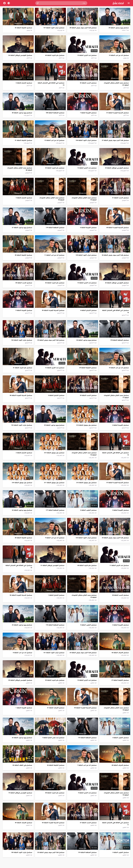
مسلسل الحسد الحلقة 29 (88, 395)
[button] (38, 3)
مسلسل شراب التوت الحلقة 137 (54, 28)
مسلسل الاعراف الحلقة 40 (120, 765)
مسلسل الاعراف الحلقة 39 (24, 823)
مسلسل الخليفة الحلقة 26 (56, 765)
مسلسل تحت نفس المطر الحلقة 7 (53, 738)
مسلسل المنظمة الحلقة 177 (55, 510)
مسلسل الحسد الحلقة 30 (24, 283)
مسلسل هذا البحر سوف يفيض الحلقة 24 (115, 538)
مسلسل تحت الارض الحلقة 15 (87, 55)
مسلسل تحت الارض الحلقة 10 (87, 680)
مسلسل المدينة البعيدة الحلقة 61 (118, 113)
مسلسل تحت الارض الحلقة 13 (87, 283)
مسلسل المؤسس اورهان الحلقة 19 (20, 793)
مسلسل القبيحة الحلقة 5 (24, 310)
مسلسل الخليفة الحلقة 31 (23, 140)
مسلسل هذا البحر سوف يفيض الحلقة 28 (83, 28)
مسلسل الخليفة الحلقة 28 (23, 538)
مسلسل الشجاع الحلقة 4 (88, 310)
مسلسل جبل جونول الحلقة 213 (54, 453)
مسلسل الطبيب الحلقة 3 (121, 852)
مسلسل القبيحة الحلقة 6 (88, 228)
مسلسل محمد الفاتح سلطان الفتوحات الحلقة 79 (84, 199)
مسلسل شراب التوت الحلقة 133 (22, 425)
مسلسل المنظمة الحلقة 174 (87, 852)
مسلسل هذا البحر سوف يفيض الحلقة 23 (83, 653)
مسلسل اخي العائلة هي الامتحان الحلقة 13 (115, 454)
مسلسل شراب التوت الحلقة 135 (86, 255)
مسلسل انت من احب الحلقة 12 (54, 140)
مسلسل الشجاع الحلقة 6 (24, 83)
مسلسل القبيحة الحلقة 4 (121, 425)
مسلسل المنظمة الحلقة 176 (55, 625)
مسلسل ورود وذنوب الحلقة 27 (22, 228)
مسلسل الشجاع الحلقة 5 (24, 198)
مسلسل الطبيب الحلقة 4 (121, 738)
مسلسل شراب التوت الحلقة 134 (22, 340)
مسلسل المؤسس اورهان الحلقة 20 (20, 680)
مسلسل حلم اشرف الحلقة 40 (87, 565)
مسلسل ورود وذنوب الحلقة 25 (54, 425)
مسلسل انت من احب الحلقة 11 (54, 255)
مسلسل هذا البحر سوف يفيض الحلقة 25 (51, 340)
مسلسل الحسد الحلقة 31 (120, 198)
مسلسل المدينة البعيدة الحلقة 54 (53, 823)
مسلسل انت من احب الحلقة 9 (55, 538)
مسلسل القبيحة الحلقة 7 (88, 113)
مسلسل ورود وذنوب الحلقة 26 (86, 340)
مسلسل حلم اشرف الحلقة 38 (55, 793)
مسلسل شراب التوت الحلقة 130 (22, 852)
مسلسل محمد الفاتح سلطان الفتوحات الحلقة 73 (116, 794)
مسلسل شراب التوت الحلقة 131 (54, 653)
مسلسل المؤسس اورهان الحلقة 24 (20, 55)
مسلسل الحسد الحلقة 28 (120, 595)
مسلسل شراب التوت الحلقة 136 (86, 140)
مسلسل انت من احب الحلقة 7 (87, 765)
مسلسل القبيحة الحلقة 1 (24, 708)
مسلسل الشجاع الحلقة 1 (56, 595)
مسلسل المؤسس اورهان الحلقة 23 (117, 168)
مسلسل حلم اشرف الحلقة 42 (55, 283)
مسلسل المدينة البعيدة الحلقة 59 (53, 310)
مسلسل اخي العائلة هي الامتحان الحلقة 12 (19, 567)
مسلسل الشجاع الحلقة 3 (56, 395)
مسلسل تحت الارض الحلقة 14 (87, 168)
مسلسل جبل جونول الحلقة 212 (86, 483)
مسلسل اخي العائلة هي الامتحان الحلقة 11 (115, 824)
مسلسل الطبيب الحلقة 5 (88, 625)
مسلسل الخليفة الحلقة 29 (88, 368)
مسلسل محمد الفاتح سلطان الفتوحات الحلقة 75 (84, 596)
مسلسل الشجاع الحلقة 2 (24, 453)
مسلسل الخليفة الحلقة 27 (120, 680)
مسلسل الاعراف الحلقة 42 (120, 653)
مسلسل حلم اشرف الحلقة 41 (23, 368)
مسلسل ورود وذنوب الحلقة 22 (22, 738)
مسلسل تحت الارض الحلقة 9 (87, 793)
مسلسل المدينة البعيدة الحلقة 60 (118, 228)
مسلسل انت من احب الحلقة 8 (22, 653)
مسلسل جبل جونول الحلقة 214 (86, 425)
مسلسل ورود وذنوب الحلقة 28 (22, 113)
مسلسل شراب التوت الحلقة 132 (86, 538)
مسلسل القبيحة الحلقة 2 (121, 625)
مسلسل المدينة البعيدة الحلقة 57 (118, 483)
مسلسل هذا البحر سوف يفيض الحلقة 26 (115, 255)
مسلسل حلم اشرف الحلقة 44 (55, 55)
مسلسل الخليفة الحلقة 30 (23, 255)
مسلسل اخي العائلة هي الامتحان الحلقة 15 (51, 84)
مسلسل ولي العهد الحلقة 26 (22, 765)
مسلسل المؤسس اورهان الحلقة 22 (117, 283)
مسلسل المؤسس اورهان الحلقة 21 (52, 565)
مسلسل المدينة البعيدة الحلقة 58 (21, 395)
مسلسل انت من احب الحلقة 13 (119, 55)
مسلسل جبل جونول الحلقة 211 (54, 483)
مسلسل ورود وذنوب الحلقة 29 (119, 28)
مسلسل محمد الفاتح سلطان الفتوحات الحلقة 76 (84, 454)
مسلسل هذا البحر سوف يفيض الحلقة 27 (115, 140)
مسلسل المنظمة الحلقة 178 (119, 340)
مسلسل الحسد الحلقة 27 (88, 823)
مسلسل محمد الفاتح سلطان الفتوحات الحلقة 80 (20, 169)
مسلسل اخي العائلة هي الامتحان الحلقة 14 (115, 311)
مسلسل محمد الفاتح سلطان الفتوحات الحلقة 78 (52, 199)
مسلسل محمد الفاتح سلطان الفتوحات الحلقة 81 (116, 84)
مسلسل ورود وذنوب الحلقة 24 (22, 510)
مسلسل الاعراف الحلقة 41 (56, 708)
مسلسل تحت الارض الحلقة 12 (55, 368)
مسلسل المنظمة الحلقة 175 (87, 738)
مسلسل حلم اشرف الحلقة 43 (55, 168)
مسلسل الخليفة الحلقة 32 (23, 28)
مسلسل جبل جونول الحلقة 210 (22, 483)
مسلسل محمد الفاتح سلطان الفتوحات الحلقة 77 (116, 396)
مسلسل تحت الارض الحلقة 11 (119, 565)
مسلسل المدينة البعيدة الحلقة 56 (21, 595)
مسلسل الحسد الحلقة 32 (88, 83)
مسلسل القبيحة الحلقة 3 (121, 510)
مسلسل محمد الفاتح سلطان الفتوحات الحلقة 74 (116, 709)
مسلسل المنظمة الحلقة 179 (55, 228)
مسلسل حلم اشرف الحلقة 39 (55, 680)
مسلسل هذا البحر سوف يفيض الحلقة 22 (51, 852)
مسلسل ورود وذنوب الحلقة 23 (22, 625)
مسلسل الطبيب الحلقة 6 (88, 510)
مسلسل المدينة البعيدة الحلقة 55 (85, 708)
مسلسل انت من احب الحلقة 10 (119, 368)
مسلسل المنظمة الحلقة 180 (55, 113)
